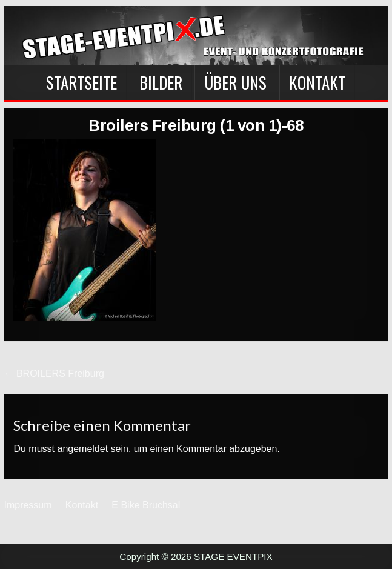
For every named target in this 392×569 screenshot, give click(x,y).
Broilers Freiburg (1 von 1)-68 (196, 125)
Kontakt (317, 82)
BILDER (161, 82)
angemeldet (82, 449)
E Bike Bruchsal (146, 505)
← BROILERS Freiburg (54, 374)
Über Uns (235, 82)
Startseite (81, 82)
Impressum (28, 505)
